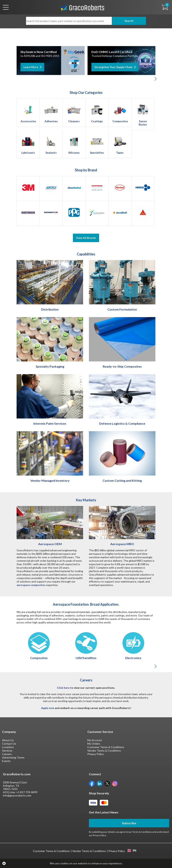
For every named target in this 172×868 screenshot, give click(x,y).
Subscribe (129, 823)
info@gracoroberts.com (17, 795)
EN (132, 850)
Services (7, 751)
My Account (95, 740)
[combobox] (132, 850)
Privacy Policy (96, 754)
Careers (7, 754)
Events (6, 761)
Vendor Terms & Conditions (104, 751)
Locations (8, 747)
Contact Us (9, 744)
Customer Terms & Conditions (106, 747)
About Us (8, 740)
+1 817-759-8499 (27, 792)
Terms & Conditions (142, 832)
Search (129, 21)
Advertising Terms (13, 757)
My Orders (94, 744)
